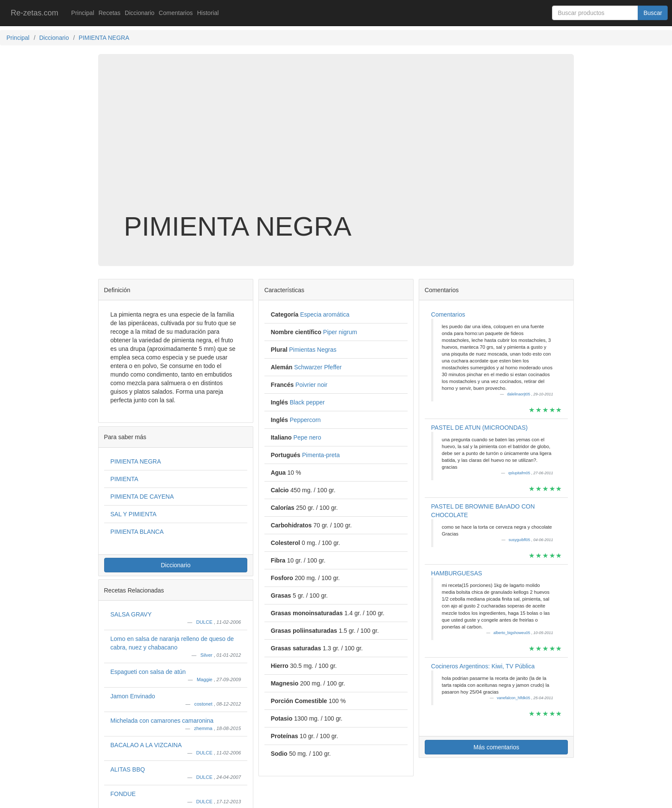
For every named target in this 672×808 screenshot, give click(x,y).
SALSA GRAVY (131, 614)
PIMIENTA (124, 479)
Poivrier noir (311, 385)
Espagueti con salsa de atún (148, 672)
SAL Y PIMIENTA (134, 514)
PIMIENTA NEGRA (136, 461)
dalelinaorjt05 (519, 394)
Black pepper (307, 402)
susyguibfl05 (520, 540)
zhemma (204, 728)
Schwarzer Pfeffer (318, 367)
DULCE (205, 622)
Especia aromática (325, 314)
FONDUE (123, 794)
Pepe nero (307, 437)
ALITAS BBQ (128, 769)
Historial (208, 13)
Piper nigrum (340, 332)
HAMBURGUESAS (457, 573)
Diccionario (139, 13)
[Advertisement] (336, 143)
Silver (207, 655)
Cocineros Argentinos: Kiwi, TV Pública (483, 666)
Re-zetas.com (34, 13)
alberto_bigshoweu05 (512, 633)
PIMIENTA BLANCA (137, 532)
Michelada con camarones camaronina (162, 721)
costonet (204, 704)
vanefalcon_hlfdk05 (514, 698)
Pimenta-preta (321, 455)
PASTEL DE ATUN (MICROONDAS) (479, 428)
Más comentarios (496, 747)
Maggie (205, 679)
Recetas (109, 13)
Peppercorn (305, 420)
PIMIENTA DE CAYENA (142, 497)
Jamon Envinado (133, 696)
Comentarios (175, 13)
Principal (83, 13)
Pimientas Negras (313, 350)
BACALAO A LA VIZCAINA (146, 745)
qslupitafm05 (520, 473)
